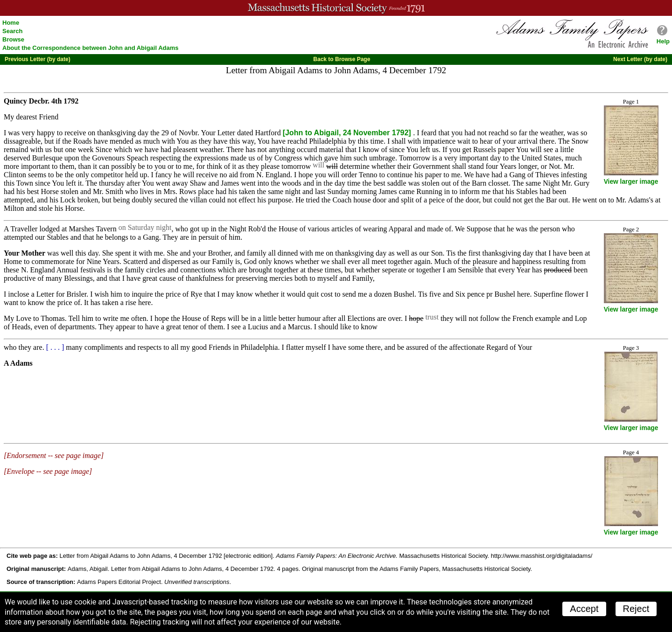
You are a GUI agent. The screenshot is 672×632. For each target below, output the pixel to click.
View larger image (631, 182)
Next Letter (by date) (640, 59)
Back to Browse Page (342, 59)
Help (663, 41)
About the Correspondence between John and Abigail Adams (91, 48)
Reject (636, 609)
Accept (584, 609)
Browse (13, 39)
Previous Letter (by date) (38, 59)
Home (11, 23)
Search (12, 31)
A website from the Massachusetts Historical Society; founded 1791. (336, 8)
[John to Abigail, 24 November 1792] (348, 133)
